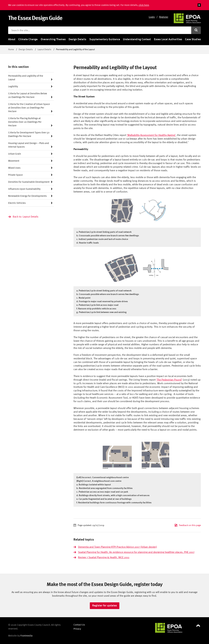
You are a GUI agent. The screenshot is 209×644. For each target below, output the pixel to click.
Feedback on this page (190, 525)
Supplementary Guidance (105, 39)
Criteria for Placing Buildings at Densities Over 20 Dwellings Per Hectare (25, 122)
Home (11, 49)
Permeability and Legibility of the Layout (26, 78)
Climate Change (28, 39)
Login (152, 17)
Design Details (77, 39)
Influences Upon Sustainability (24, 189)
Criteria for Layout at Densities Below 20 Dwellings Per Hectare (28, 95)
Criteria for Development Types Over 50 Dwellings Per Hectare (29, 134)
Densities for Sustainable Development (29, 182)
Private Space (15, 175)
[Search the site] (100, 30)
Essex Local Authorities (168, 39)
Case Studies (193, 39)
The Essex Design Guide (35, 18)
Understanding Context (137, 39)
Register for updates (105, 605)
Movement (14, 161)
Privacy (77, 629)
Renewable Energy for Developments (27, 196)
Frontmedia (26, 636)
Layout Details (44, 49)
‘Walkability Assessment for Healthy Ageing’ (151, 135)
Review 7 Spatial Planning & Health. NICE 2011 (104, 557)
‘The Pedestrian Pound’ (169, 380)
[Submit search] (196, 30)
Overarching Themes (53, 39)
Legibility (13, 86)
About (12, 39)
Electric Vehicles (17, 203)
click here (144, 5)
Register (164, 17)
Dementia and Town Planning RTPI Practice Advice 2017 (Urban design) (117, 547)
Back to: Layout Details (26, 217)
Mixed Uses (14, 168)
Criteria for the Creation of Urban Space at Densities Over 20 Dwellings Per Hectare (29, 108)
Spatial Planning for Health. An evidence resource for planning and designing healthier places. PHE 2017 (136, 552)
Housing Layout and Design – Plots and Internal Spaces (29, 145)
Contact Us (79, 625)
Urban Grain (15, 154)
